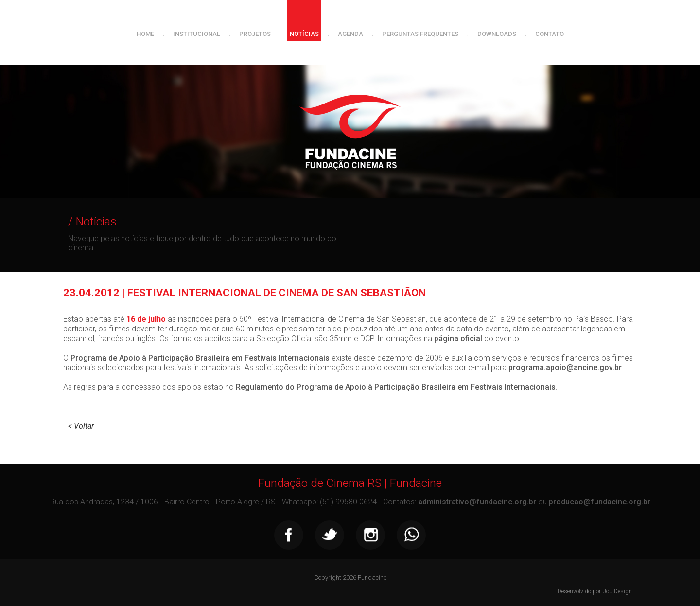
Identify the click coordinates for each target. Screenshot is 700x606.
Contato (550, 34)
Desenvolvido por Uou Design (595, 591)
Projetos (255, 34)
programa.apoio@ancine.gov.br (565, 368)
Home (145, 34)
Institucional (197, 34)
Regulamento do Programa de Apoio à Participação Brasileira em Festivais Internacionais (396, 387)
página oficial (458, 338)
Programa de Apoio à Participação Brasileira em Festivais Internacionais (200, 358)
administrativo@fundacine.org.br (477, 502)
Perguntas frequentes (420, 34)
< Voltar (81, 426)
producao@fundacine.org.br (600, 502)
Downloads (497, 34)
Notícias (304, 34)
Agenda (350, 34)
